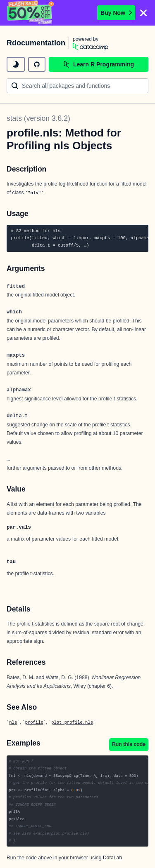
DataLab (112, 858)
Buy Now (116, 13)
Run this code (129, 744)
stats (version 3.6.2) (38, 118)
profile (34, 722)
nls (13, 722)
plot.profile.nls (72, 722)
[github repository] (37, 64)
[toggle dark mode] (16, 64)
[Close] (143, 13)
